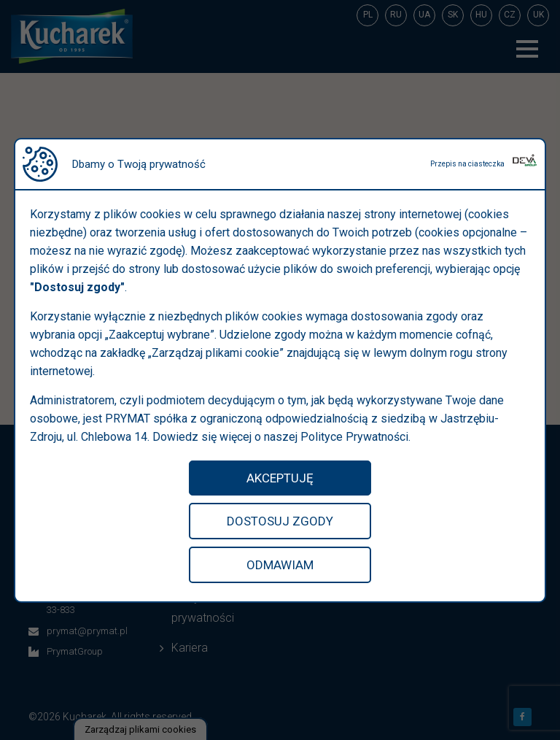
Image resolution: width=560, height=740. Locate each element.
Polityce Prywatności (354, 437)
